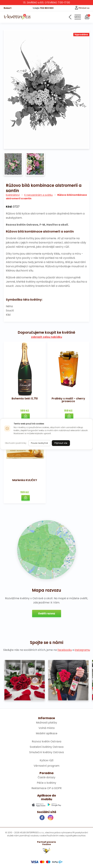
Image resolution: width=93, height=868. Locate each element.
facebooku (65, 650)
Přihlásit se (82, 8)
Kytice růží (47, 760)
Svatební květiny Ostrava (47, 747)
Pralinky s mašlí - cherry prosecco (68, 400)
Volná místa (46, 728)
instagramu (82, 650)
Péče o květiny (46, 783)
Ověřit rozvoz (47, 613)
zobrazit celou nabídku (47, 337)
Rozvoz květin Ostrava (46, 741)
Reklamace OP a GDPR (46, 788)
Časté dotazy (46, 777)
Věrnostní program (46, 766)
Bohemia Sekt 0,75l (25, 399)
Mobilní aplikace (47, 733)
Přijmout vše (61, 443)
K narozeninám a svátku (39, 195)
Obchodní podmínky (16, 443)
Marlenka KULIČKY (25, 480)
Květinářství (13, 195)
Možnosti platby (46, 723)
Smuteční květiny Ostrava (46, 752)
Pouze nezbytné (39, 443)
